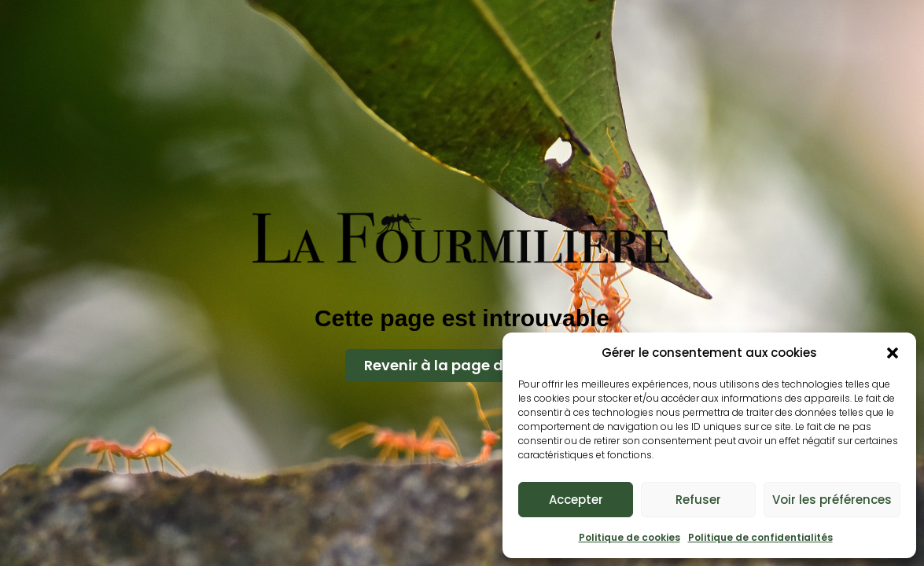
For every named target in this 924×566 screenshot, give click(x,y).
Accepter (576, 500)
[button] (893, 353)
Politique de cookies (629, 537)
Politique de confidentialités (760, 537)
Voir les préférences (832, 500)
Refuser (698, 500)
